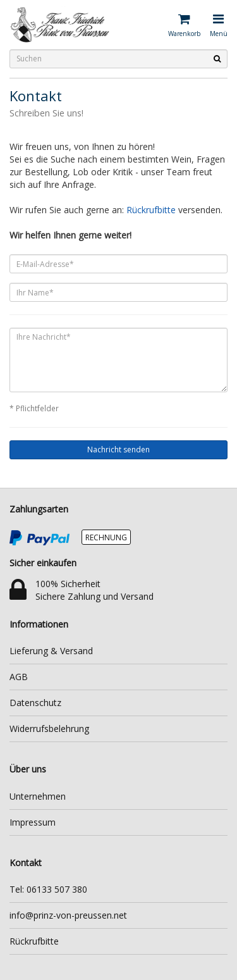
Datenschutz (35, 703)
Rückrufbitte (151, 210)
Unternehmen (38, 796)
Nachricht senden (118, 450)
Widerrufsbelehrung (49, 729)
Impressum (33, 822)
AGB (19, 677)
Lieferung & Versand (51, 651)
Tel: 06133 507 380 (48, 889)
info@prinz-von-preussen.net (68, 915)
